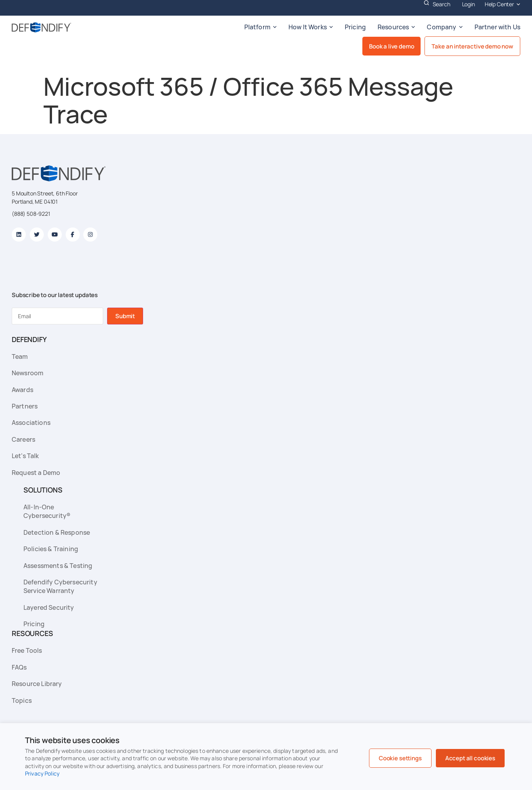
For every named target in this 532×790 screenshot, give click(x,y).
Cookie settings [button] (400, 758)
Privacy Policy (42, 773)
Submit (125, 316)
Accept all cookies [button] (470, 758)
